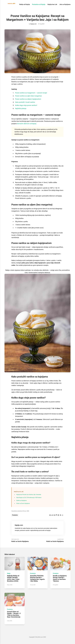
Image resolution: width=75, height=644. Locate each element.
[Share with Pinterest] (54, 515)
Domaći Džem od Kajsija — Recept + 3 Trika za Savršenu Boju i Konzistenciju (14, 614)
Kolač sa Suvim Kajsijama (23, 503)
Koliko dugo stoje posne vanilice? (26, 105)
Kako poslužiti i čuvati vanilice (25, 102)
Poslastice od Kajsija (39, 4)
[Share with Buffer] (60, 515)
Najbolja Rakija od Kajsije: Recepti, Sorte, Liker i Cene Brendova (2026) (13, 578)
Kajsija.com (34, 24)
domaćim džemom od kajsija (27, 124)
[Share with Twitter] (52, 515)
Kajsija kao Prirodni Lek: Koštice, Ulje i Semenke (29, 495)
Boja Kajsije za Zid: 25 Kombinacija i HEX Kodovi (29, 498)
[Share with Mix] (56, 515)
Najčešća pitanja (21, 108)
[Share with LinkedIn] (58, 515)
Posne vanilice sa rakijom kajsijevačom (28, 99)
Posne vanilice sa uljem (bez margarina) (28, 96)
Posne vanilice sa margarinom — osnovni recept (31, 93)
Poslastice (15, 515)
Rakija (9, 573)
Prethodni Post (24, 540)
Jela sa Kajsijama (65, 4)
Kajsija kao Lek (52, 4)
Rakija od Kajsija (25, 4)
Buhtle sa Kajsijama (22, 501)
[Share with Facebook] (50, 515)
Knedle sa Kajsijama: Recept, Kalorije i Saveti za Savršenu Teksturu (60, 578)
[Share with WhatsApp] (63, 515)
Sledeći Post (51, 540)
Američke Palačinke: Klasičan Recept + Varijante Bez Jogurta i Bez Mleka (37, 578)
